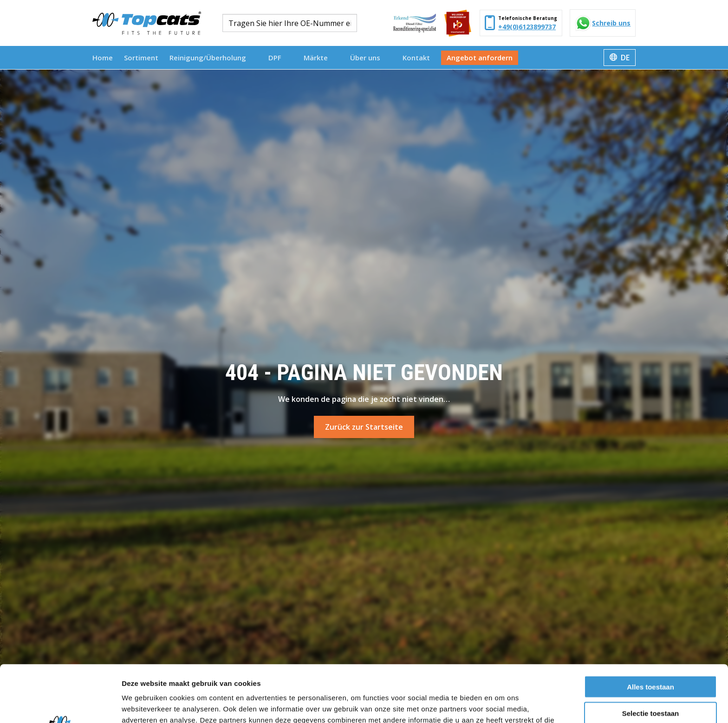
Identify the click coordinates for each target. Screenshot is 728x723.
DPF (279, 58)
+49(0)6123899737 (527, 27)
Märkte (320, 58)
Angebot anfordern (480, 58)
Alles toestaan (650, 630)
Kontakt (416, 58)
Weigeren (650, 682)
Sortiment (141, 58)
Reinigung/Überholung (212, 58)
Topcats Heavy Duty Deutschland (147, 23)
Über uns (369, 58)
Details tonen (502, 705)
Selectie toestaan (651, 656)
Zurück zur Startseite (364, 427)
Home (103, 58)
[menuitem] (103, 58)
